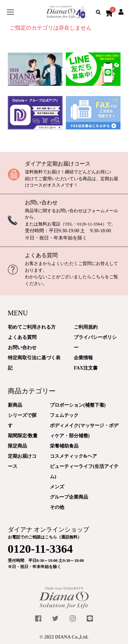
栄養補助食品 (64, 446)
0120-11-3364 (90, 224)
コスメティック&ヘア (73, 456)
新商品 (15, 405)
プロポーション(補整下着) (78, 405)
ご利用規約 (86, 327)
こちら (98, 277)
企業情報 (83, 358)
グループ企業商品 (69, 497)
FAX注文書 (86, 368)
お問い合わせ (41, 202)
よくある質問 (41, 255)
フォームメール (103, 211)
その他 (57, 507)
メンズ (57, 487)
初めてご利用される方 (32, 327)
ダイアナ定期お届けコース (58, 164)
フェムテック (64, 415)
